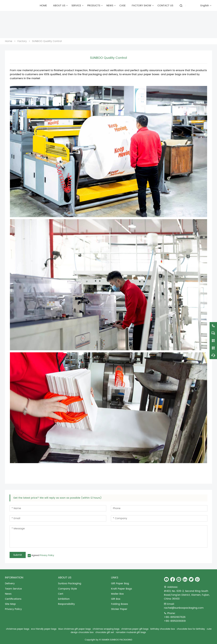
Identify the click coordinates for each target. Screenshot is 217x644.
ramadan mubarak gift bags (131, 632)
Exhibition (64, 599)
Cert (61, 594)
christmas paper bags (18, 629)
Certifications (13, 599)
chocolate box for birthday (191, 629)
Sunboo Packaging (70, 584)
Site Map (10, 604)
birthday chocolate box (163, 629)
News (8, 594)
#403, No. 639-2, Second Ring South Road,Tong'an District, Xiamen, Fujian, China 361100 (187, 595)
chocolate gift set (105, 632)
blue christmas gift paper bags (75, 629)
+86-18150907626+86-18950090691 (175, 619)
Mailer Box (117, 594)
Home (9, 41)
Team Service (13, 589)
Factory (22, 41)
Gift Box (116, 599)
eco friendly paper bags (44, 629)
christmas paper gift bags (135, 629)
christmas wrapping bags (106, 629)
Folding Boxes (119, 604)
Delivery (10, 584)
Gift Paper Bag (120, 584)
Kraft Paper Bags (121, 589)
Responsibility (66, 604)
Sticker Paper (119, 609)
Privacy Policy (47, 555)
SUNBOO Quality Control (47, 41)
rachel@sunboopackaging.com (184, 608)
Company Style (67, 589)
